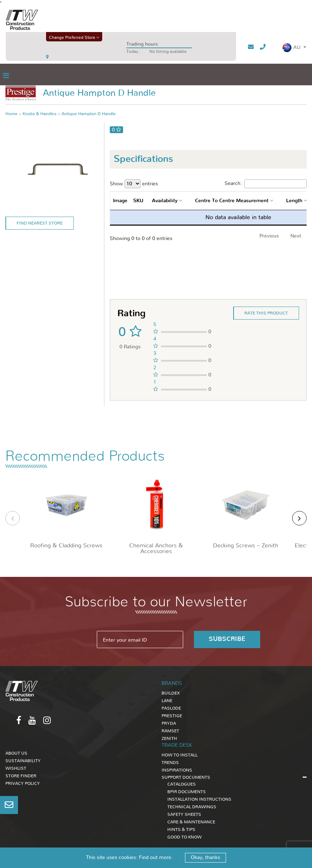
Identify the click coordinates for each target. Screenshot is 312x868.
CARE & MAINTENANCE (191, 822)
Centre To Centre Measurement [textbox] (232, 201)
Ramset (170, 731)
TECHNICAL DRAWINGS (192, 807)
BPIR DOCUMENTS (187, 792)
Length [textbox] (294, 201)
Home (12, 114)
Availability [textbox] (165, 201)
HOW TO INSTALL (180, 755)
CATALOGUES (182, 784)
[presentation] (13, 518)
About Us (16, 753)
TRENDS (170, 763)
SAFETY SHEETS (184, 814)
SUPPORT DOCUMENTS (186, 777)
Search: (266, 184)
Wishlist (16, 768)
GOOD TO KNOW (184, 837)
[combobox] (168, 201)
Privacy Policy (23, 783)
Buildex (171, 693)
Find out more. (156, 858)
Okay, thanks (205, 858)
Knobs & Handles (40, 114)
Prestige (172, 716)
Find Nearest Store (40, 223)
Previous (269, 236)
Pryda (169, 723)
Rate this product (266, 313)
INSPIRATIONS (177, 770)
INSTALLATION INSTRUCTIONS (199, 799)
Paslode (171, 708)
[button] (294, 48)
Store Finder (21, 776)
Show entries (134, 184)
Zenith (169, 738)
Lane (167, 701)
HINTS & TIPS (181, 829)
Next (296, 236)
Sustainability (23, 761)
